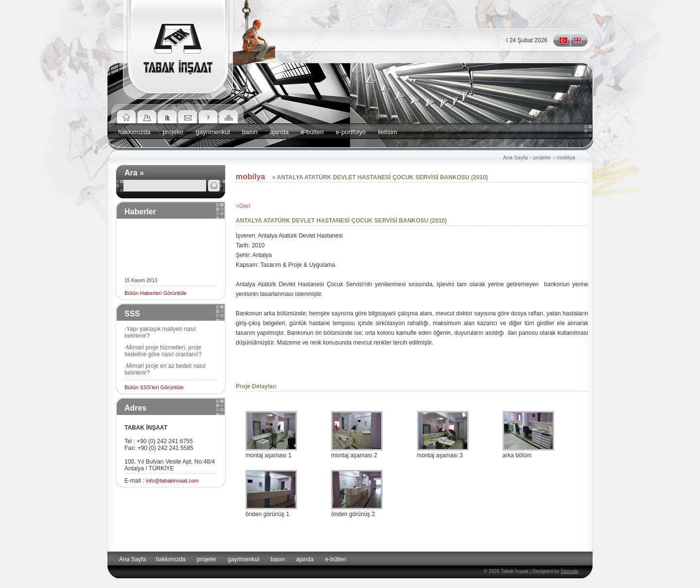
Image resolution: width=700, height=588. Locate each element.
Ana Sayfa (516, 157)
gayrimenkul (213, 132)
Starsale (569, 571)
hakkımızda (134, 132)
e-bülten (312, 132)
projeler (173, 132)
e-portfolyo (351, 132)
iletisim (387, 132)
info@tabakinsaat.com (172, 481)
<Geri (243, 206)
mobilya (567, 157)
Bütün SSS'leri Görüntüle (154, 387)
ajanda (279, 132)
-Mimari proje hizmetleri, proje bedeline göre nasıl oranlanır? (163, 351)
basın (250, 132)
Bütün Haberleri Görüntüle (156, 293)
